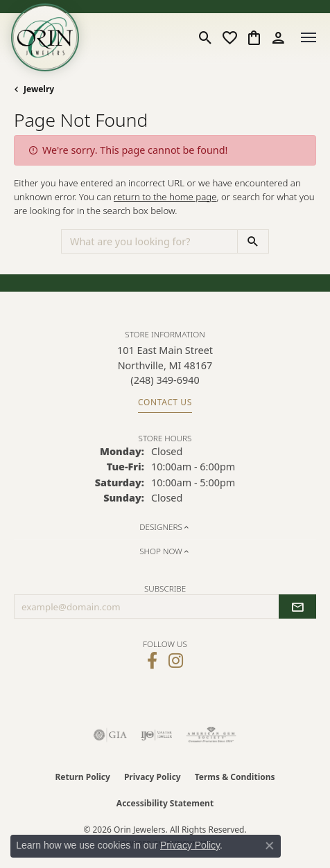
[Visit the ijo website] (156, 735)
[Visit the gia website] (110, 735)
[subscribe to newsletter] (297, 607)
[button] (206, 37)
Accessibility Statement (165, 803)
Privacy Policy (153, 777)
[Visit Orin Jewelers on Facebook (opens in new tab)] (152, 661)
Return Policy (82, 777)
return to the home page (165, 197)
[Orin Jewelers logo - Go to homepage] (45, 37)
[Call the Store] (165, 380)
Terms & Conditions (235, 777)
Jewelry (39, 89)
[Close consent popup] (270, 846)
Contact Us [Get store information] (165, 402)
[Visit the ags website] (211, 735)
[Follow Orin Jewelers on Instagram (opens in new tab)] (176, 661)
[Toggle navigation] (309, 37)
